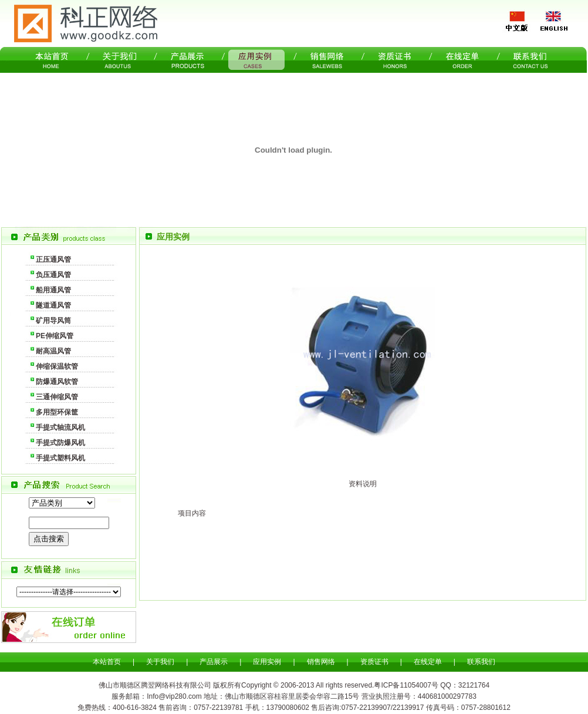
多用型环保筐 (57, 412)
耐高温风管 (53, 351)
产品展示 (214, 662)
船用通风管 (53, 290)
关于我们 (160, 662)
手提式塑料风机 (60, 458)
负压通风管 (53, 275)
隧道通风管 (53, 305)
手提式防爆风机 (60, 443)
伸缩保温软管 (57, 366)
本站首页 (107, 662)
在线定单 (428, 662)
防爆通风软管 (57, 382)
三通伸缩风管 (57, 397)
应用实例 (267, 662)
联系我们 (481, 662)
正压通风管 (53, 260)
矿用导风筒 (53, 321)
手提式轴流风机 (60, 427)
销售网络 (321, 662)
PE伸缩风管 (55, 336)
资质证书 (374, 662)
